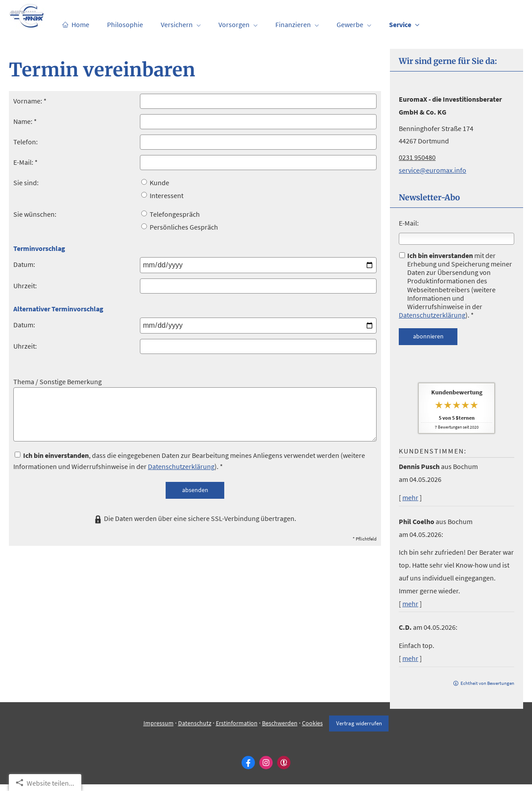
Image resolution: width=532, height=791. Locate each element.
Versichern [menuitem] (177, 25)
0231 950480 (417, 157)
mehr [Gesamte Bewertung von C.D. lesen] (410, 658)
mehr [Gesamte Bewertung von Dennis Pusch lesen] (410, 497)
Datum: (24, 264)
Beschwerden (279, 730)
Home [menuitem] (76, 25)
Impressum (158, 730)
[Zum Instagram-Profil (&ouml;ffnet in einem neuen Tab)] (266, 769)
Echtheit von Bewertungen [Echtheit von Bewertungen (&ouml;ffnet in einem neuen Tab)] (487, 683)
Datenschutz (194, 730)
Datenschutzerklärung (432, 315)
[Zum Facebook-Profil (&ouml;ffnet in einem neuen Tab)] (248, 769)
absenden (195, 490)
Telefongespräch (171, 214)
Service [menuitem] (400, 25)
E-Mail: (409, 223)
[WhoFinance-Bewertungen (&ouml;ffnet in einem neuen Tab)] (284, 769)
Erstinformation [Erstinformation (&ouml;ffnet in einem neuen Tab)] (236, 730)
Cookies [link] (312, 730)
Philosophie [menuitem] (125, 25)
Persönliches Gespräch (180, 227)
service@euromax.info (433, 170)
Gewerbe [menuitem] (350, 25)
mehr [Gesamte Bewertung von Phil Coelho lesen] (410, 604)
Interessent (162, 195)
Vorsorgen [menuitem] (234, 25)
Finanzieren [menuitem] (293, 25)
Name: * (25, 121)
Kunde (155, 183)
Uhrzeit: (25, 286)
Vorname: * (30, 101)
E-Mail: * (26, 162)
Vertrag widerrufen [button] (359, 730)
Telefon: (26, 142)
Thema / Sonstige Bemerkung (58, 382)
